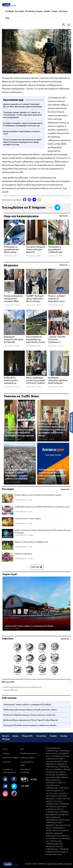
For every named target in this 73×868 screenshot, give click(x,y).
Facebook (25, 200)
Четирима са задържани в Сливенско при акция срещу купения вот (55, 250)
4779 (61, 387)
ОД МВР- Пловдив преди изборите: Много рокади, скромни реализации (35, 299)
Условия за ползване (11, 758)
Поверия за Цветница (23, 554)
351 (30, 524)
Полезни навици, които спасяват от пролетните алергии (38, 495)
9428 (39, 387)
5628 (61, 305)
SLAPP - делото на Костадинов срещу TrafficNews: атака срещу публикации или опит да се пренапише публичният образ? (52, 428)
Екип (22, 749)
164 (30, 500)
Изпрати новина (71, 422)
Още (7, 18)
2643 (30, 535)
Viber (30, 199)
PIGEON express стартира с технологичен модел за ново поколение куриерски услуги (53, 474)
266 (30, 547)
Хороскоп (8, 639)
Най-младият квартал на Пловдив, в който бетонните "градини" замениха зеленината (18, 474)
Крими (47, 11)
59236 (17, 629)
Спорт (54, 11)
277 (16, 256)
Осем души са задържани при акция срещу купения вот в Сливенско (11, 250)
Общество (27, 736)
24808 (17, 305)
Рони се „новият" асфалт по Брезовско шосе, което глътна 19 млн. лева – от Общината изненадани (57, 299)
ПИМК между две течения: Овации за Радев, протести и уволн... (30, 710)
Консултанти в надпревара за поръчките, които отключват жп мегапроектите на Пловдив (36, 340)
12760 (51, 482)
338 (61, 256)
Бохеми (64, 736)
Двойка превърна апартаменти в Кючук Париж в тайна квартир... (31, 720)
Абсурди (6, 739)
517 (30, 512)
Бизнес (40, 11)
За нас (5, 749)
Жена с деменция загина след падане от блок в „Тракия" (36, 381)
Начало (5, 736)
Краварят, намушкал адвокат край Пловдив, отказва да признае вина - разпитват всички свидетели (58, 381)
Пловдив (9, 11)
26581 (18, 439)
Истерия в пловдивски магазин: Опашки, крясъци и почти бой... (30, 715)
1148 (61, 346)
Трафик (53, 736)
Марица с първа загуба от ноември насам (31, 542)
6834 (39, 256)
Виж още (37, 567)
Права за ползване (28, 758)
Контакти (7, 762)
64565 (18, 482)
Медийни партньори (28, 753)
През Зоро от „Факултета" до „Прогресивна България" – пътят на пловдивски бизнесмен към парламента (20, 431)
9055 (39, 305)
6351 (39, 346)
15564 (17, 387)
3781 (30, 559)
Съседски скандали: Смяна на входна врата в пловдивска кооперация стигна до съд (36, 250)
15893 (17, 346)
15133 (51, 439)
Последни (8, 489)
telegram (34, 200)
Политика (30, 11)
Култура (63, 11)
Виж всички (64, 216)
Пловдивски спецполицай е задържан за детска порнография (11, 381)
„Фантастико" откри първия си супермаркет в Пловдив (29, 626)
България (19, 11)
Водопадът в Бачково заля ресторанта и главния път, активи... (30, 725)
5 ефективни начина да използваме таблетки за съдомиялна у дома (42, 507)
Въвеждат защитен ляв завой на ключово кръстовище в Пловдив (13, 340)
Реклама (6, 753)
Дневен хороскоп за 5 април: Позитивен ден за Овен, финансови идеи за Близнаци (43, 531)
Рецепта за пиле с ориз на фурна (28, 519)
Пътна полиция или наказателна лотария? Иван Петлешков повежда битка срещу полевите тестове (13, 299)
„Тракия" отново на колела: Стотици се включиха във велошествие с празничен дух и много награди (57, 340)
